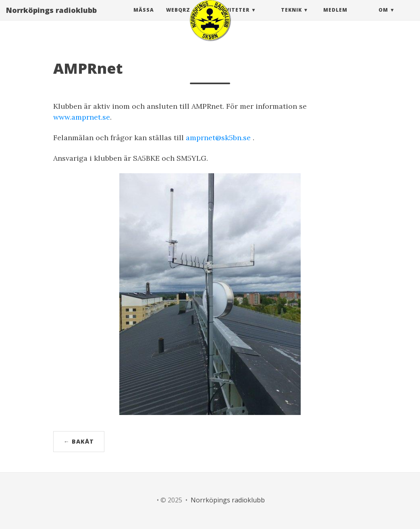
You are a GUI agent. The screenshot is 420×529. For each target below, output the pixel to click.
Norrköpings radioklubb (51, 18)
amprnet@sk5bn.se (218, 138)
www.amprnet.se (82, 117)
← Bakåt (79, 441)
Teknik (291, 18)
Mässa (144, 18)
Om (383, 18)
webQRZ (178, 18)
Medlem (335, 18)
